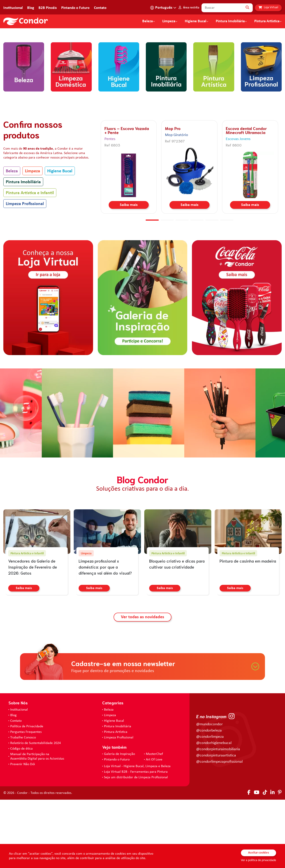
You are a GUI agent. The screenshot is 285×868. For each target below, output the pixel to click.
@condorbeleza (209, 799)
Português (164, 8)
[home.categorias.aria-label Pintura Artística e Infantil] (214, 137)
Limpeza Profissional (25, 272)
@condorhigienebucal (214, 811)
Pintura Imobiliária (230, 21)
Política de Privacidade (27, 795)
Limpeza (33, 240)
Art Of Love (154, 828)
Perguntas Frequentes (26, 800)
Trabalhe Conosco (23, 806)
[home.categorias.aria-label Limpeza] (71, 137)
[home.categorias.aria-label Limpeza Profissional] (261, 137)
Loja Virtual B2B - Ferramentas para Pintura (136, 840)
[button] (128, 94)
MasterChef (154, 822)
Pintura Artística (267, 21)
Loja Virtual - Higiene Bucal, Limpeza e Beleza (137, 835)
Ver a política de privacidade (259, 860)
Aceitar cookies (259, 853)
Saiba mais (129, 273)
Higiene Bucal (195, 21)
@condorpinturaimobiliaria (218, 818)
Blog (31, 8)
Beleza (148, 21)
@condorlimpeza (210, 805)
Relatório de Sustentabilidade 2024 (36, 811)
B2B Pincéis (48, 8)
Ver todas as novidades (142, 685)
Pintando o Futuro (75, 8)
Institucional (13, 8)
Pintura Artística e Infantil (30, 261)
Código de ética (21, 817)
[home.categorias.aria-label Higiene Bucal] (119, 137)
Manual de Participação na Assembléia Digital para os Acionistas (37, 825)
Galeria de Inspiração (119, 822)
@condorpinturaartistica (216, 824)
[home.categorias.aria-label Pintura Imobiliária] (166, 137)
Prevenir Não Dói (23, 833)
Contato (100, 8)
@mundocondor (209, 793)
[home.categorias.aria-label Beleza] (24, 137)
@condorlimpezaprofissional (219, 830)
